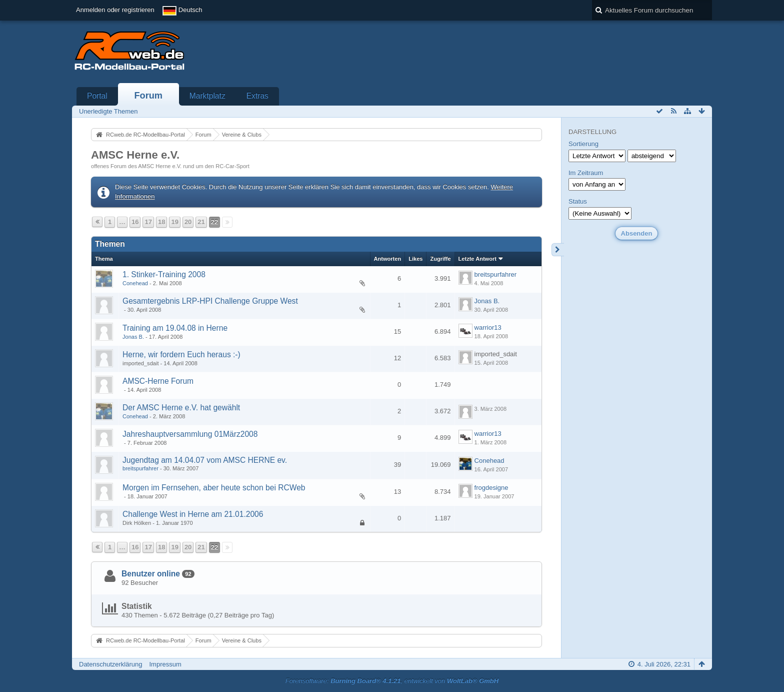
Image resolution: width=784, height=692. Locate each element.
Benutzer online (151, 574)
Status (578, 201)
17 (148, 222)
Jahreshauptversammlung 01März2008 (190, 434)
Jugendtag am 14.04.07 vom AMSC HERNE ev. (205, 460)
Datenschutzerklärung (110, 664)
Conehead (135, 283)
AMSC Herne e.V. (135, 155)
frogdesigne (491, 488)
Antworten (388, 259)
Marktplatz (207, 96)
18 (161, 222)
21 (201, 222)
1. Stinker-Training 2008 (164, 274)
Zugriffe (440, 259)
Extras (257, 96)
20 (188, 222)
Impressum (165, 664)
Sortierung (583, 144)
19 (174, 222)
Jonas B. (487, 301)
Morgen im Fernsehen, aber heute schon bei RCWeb (214, 488)
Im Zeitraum (586, 173)
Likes (415, 259)
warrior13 (488, 327)
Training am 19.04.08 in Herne (175, 328)
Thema (104, 259)
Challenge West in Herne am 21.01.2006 (193, 514)
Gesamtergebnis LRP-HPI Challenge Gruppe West (210, 301)
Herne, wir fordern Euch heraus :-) (181, 355)
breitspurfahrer (496, 274)
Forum (148, 96)
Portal (97, 96)
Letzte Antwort (477, 259)
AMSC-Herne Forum (158, 381)
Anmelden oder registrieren (115, 10)
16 (135, 222)
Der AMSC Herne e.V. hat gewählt (181, 408)
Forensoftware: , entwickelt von (392, 681)
